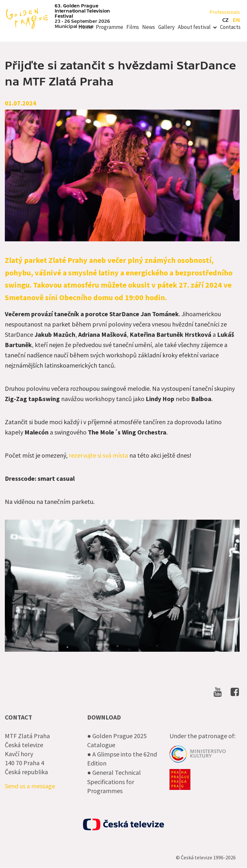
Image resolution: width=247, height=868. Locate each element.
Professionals (225, 12)
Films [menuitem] (133, 27)
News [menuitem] (149, 27)
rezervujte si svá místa (98, 455)
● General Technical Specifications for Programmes (114, 782)
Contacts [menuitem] (230, 27)
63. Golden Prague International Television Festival (82, 11)
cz (225, 20)
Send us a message (30, 786)
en (236, 20)
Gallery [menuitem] (166, 27)
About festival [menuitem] (194, 27)
